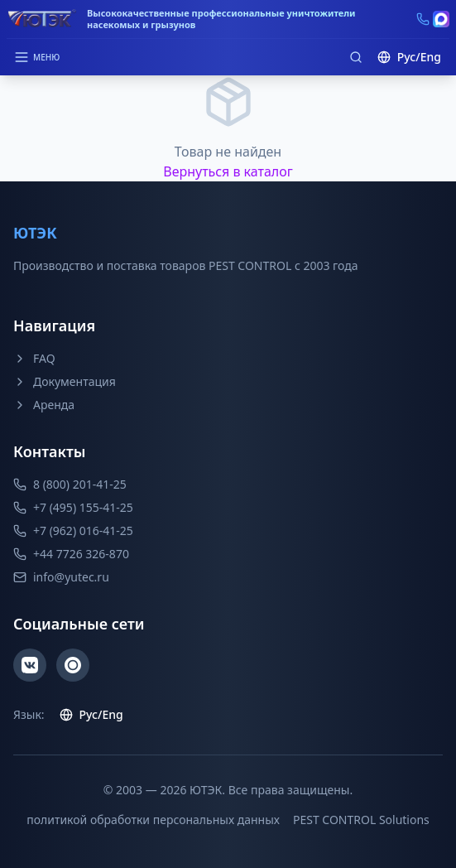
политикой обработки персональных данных (153, 820)
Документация (65, 381)
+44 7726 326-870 (71, 554)
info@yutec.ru (61, 577)
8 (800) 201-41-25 (70, 484)
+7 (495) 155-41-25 (73, 507)
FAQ (34, 358)
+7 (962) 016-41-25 (73, 530)
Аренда (44, 405)
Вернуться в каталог (228, 171)
